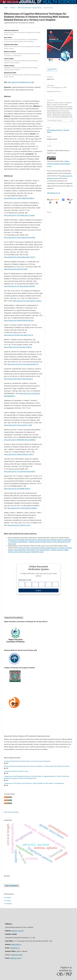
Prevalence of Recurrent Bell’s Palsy (16, 771)
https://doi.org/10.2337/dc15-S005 (16, 269)
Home (6, 8)
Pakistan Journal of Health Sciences (19, 2)
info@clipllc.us (15, 948)
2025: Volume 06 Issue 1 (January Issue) (30, 8)
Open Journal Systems (11, 812)
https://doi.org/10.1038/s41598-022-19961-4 (19, 454)
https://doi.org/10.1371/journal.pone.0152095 (20, 471)
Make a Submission (12, 885)
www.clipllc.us (16, 944)
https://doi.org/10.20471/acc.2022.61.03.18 (18, 335)
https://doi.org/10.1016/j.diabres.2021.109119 (20, 257)
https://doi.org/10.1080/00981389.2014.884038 (20, 440)
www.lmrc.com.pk (17, 931)
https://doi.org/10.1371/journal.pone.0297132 (23, 364)
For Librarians (8, 904)
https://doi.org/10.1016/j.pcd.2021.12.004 (18, 425)
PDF (53, 70)
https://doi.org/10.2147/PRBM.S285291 (17, 489)
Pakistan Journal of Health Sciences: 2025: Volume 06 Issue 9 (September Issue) (38, 551)
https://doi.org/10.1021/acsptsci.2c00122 (18, 347)
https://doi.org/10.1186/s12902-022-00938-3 (22, 508)
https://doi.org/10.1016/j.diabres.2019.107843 (20, 237)
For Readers (8, 898)
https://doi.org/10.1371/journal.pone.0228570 (20, 286)
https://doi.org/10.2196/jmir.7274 (19, 525)
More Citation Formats (55, 120)
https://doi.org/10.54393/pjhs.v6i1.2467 (21, 82)
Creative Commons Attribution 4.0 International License (59, 164)
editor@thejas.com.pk (53, 193)
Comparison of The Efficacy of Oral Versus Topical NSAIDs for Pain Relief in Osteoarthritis (34, 783)
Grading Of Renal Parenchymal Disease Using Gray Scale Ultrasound (27, 761)
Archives (13, 8)
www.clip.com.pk (17, 955)
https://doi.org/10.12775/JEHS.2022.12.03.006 (19, 215)
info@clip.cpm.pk (16, 958)
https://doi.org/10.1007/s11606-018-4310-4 (18, 379)
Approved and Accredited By (14, 618)
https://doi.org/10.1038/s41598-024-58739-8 (19, 320)
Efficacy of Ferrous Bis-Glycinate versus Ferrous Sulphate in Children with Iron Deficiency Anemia (37, 766)
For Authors (8, 901)
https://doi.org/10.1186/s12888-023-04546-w (19, 198)
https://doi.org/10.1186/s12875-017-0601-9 (27, 301)
